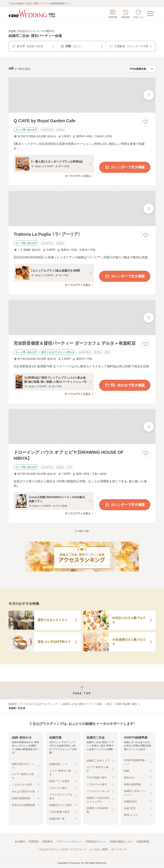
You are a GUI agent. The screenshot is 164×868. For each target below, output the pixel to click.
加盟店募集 (143, 842)
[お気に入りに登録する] (146, 122)
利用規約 (34, 842)
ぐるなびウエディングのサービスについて (62, 849)
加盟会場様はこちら (121, 842)
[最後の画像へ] (149, 95)
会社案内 (20, 842)
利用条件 (48, 842)
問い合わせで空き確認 (125, 385)
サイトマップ (119, 849)
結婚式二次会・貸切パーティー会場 (82, 704)
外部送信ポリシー (96, 842)
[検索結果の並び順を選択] (141, 69)
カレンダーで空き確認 (125, 167)
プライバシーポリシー (69, 842)
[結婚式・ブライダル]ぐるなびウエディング (33, 704)
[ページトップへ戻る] (82, 690)
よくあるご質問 (99, 849)
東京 (109, 704)
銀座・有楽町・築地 (127, 704)
